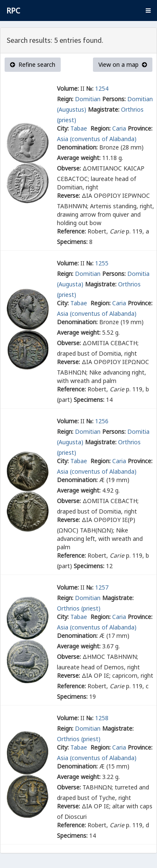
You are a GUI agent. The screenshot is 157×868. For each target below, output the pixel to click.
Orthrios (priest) (79, 608)
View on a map (123, 64)
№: (90, 88)
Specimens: (72, 242)
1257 (102, 587)
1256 (102, 421)
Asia (63, 139)
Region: (100, 128)
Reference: (71, 231)
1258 (102, 718)
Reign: (65, 99)
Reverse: (68, 195)
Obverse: (69, 168)
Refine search (33, 64)
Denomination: (77, 147)
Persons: (114, 99)
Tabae (80, 128)
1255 (102, 263)
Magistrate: (104, 109)
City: (63, 128)
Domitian (88, 99)
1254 (102, 88)
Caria (119, 128)
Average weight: (79, 158)
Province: (140, 128)
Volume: (68, 88)
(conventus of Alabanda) (103, 139)
